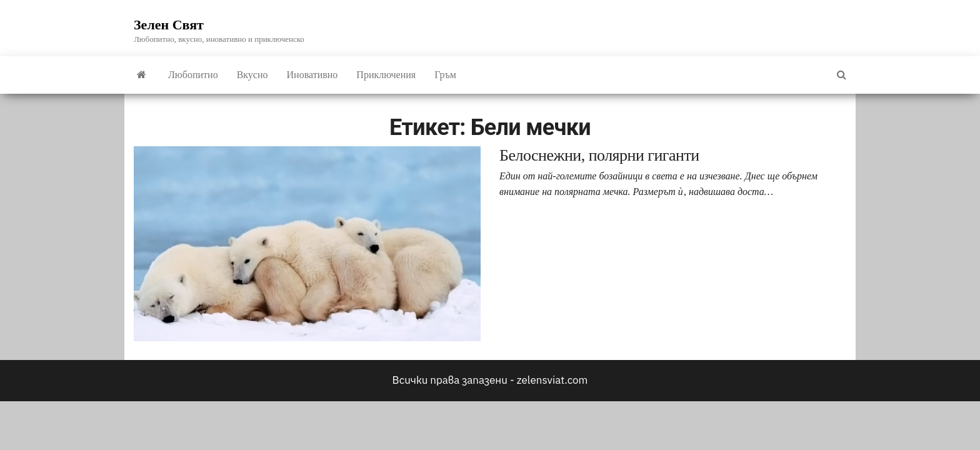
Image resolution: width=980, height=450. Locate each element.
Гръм (445, 75)
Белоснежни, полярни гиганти (599, 155)
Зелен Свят (169, 25)
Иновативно (312, 75)
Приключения (386, 75)
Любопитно (193, 75)
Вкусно (252, 75)
